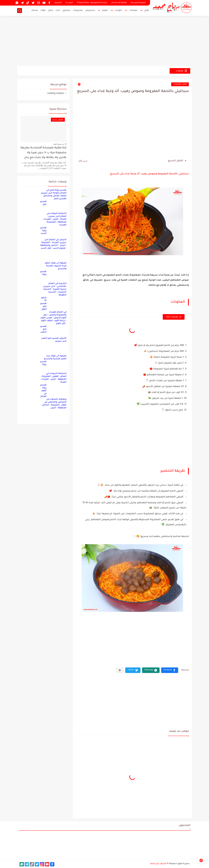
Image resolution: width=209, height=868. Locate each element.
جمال (50, 10)
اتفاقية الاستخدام (119, 3)
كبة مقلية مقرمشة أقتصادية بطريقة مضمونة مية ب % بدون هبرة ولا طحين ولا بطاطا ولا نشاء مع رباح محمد (43, 153)
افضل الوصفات (180, 84)
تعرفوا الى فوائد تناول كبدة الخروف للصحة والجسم (56, 266)
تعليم (105, 10)
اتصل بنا (69, 3)
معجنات (133, 10)
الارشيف (58, 3)
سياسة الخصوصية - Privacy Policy (92, 3)
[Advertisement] (105, 41)
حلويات (118, 10)
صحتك (35, 10)
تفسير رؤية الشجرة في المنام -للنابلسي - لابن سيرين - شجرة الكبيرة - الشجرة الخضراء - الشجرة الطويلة (53, 283)
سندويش (90, 10)
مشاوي (67, 10)
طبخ (147, 10)
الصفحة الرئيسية (138, 3)
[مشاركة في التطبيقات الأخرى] (120, 670)
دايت (58, 10)
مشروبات (78, 10)
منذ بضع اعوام (59, 144)
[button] (170, 670)
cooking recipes (55, 93)
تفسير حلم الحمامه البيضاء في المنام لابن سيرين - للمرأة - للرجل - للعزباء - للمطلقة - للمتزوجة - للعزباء (53, 213)
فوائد (43, 10)
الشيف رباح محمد (158, 864)
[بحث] (20, 11)
